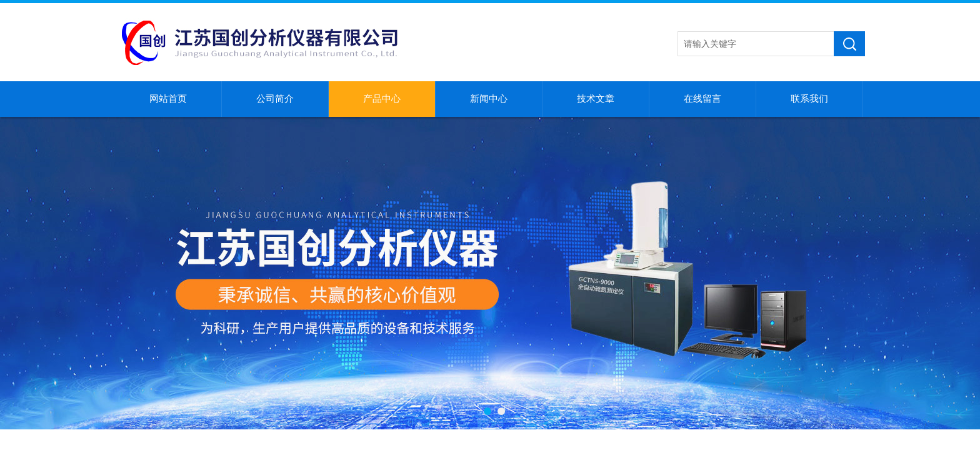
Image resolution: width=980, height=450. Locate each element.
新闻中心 (489, 99)
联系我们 (809, 99)
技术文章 (596, 99)
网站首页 (168, 99)
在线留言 (702, 99)
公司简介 (275, 99)
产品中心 (382, 99)
